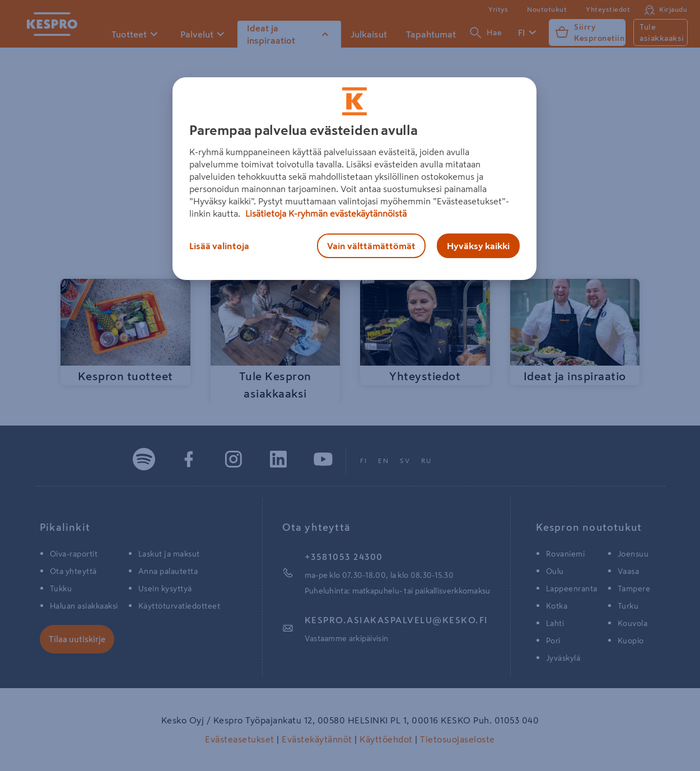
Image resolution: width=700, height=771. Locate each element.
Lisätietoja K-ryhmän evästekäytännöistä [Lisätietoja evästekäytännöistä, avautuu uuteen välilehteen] (325, 213)
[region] (354, 179)
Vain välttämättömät (371, 246)
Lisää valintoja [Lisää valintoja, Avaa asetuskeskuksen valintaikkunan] (219, 246)
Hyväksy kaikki (478, 246)
